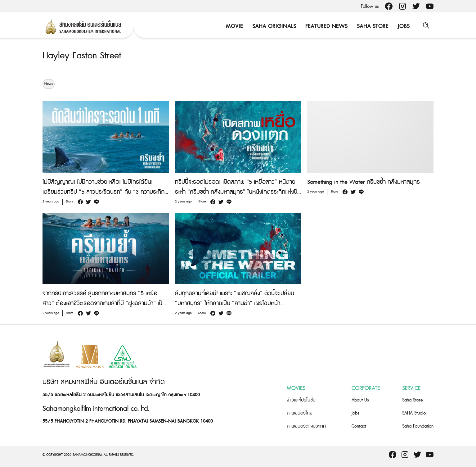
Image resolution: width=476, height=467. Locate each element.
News (49, 84)
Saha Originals (273, 26)
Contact (359, 426)
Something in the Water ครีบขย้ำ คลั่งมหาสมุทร (364, 182)
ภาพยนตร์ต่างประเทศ (306, 426)
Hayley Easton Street (83, 56)
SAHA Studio (414, 413)
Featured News (326, 26)
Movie (234, 26)
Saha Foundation (418, 426)
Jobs (403, 26)
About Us (360, 400)
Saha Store (372, 26)
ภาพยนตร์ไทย (300, 413)
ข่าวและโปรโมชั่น (301, 400)
